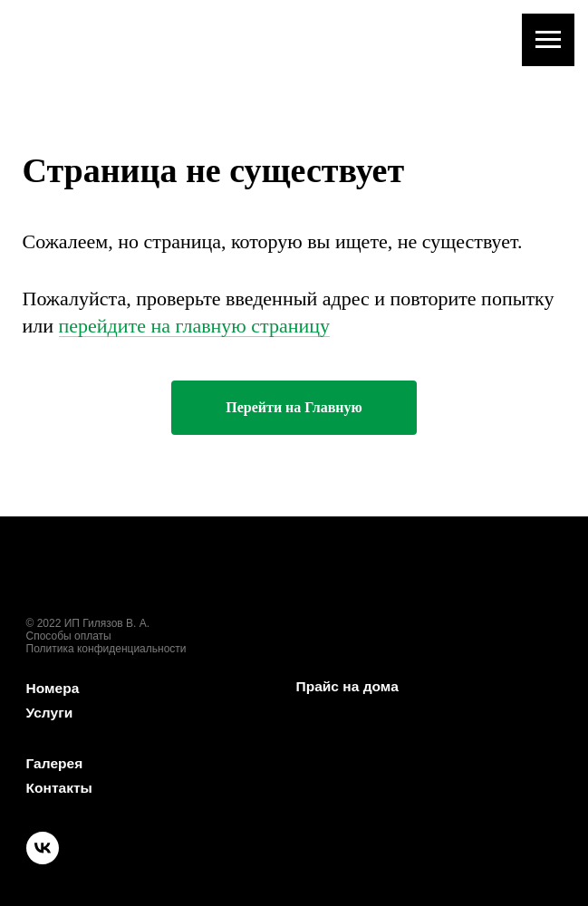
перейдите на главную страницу (194, 326)
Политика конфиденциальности (106, 649)
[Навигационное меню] (548, 40)
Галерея (56, 763)
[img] (154, 604)
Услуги (50, 713)
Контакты (60, 788)
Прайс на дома (349, 686)
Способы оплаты (69, 636)
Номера (54, 688)
